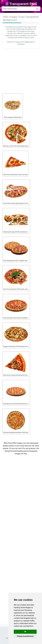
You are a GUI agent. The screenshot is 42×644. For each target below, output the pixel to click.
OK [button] (25, 632)
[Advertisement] (21, 70)
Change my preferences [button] (25, 636)
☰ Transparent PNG (21, 4)
